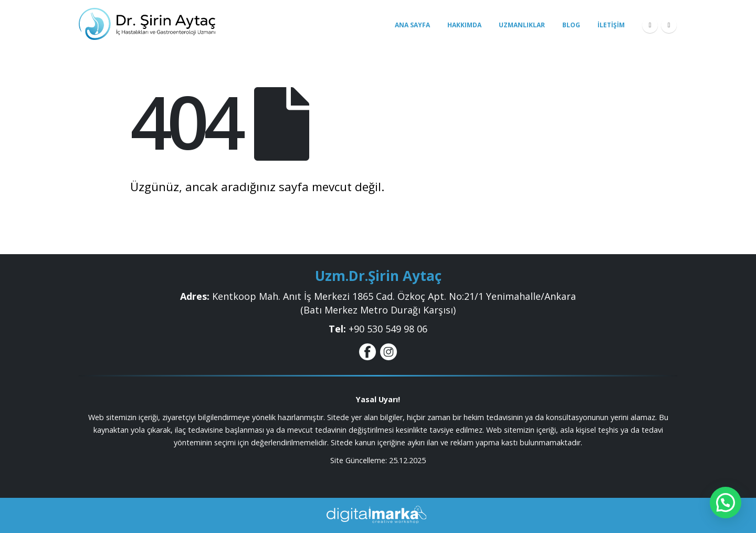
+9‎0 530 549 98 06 (388, 329)
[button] (726, 503)
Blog (571, 25)
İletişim (611, 25)
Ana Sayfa (412, 25)
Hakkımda (464, 25)
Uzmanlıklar (522, 25)
